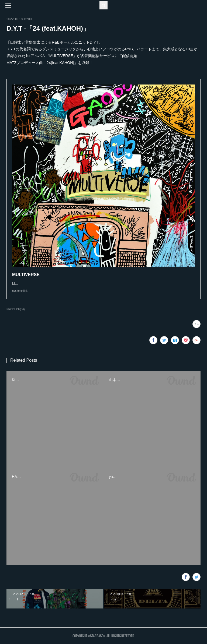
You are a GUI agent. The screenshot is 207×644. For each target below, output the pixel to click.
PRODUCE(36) (16, 309)
